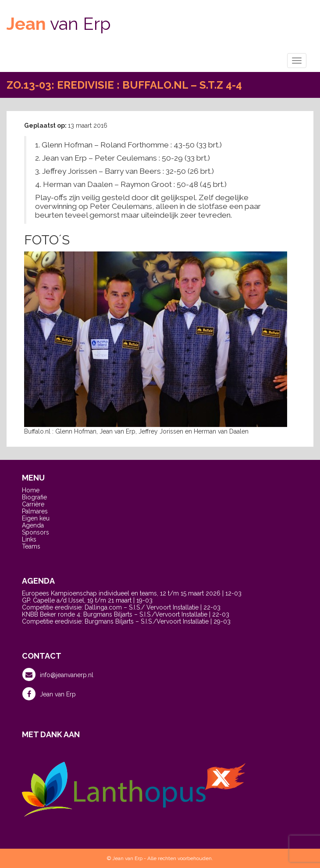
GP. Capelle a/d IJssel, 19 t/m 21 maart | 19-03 (87, 600)
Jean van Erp (49, 694)
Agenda (33, 525)
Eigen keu (36, 518)
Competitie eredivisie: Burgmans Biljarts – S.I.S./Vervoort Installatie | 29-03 (126, 621)
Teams (31, 546)
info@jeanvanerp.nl (58, 674)
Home (31, 490)
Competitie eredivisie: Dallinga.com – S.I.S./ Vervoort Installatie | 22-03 (121, 607)
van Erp (59, 23)
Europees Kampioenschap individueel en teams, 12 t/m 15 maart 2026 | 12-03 (132, 593)
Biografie (34, 497)
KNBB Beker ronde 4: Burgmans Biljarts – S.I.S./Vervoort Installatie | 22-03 (126, 614)
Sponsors (36, 532)
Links (29, 539)
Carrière (33, 504)
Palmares (35, 511)
